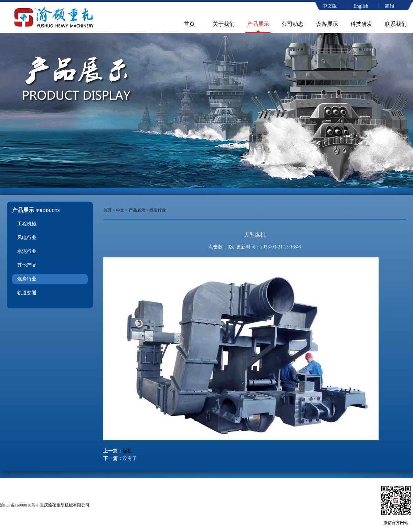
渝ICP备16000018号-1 (19, 505)
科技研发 (361, 24)
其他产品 (27, 265)
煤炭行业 (27, 279)
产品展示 (258, 24)
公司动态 (293, 24)
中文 (120, 210)
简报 (390, 6)
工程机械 (27, 224)
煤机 (127, 451)
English (361, 6)
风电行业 (27, 238)
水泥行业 (27, 251)
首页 (189, 24)
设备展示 (327, 24)
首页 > (110, 210)
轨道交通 (27, 293)
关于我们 (224, 24)
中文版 (330, 6)
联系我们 (396, 24)
